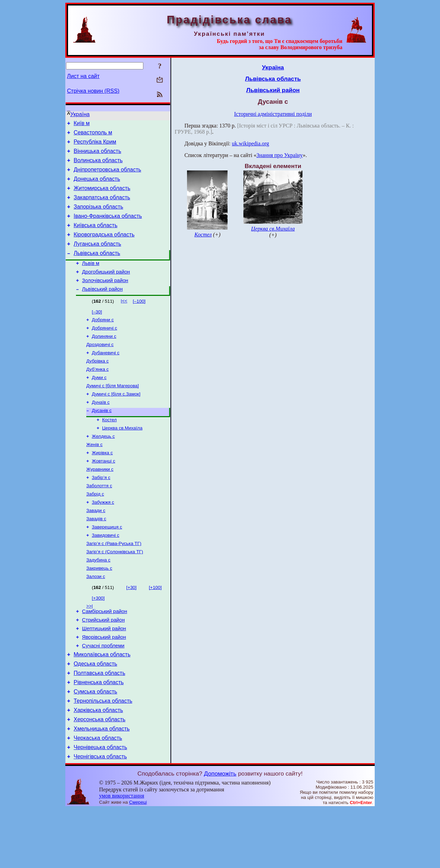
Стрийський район (103, 664)
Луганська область (97, 258)
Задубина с (98, 600)
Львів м (91, 280)
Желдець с (103, 466)
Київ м (82, 124)
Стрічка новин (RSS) (93, 91)
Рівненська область (99, 733)
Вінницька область (97, 155)
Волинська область (98, 165)
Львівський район (102, 309)
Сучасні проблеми (103, 692)
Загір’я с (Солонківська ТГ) (115, 591)
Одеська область (95, 713)
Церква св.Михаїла (122, 457)
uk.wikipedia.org (251, 143)
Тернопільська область (103, 754)
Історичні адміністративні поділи (273, 114)
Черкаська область (98, 795)
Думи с (99, 403)
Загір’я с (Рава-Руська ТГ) (114, 582)
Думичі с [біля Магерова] (113, 411)
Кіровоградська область (104, 248)
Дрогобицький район (106, 289)
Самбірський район (105, 654)
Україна (80, 114)
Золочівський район (105, 299)
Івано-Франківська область (108, 227)
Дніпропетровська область (107, 176)
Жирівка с (102, 484)
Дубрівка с (97, 385)
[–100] (139, 321)
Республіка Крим (95, 145)
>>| (90, 648)
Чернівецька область (100, 805)
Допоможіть (220, 833)
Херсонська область (100, 774)
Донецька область (97, 186)
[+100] (155, 629)
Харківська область (98, 764)
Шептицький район (104, 673)
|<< (124, 320)
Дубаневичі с (106, 376)
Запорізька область (98, 217)
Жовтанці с (103, 493)
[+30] (131, 629)
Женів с (94, 475)
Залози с (96, 618)
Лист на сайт (83, 76)
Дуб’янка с (97, 394)
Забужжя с (103, 538)
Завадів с (96, 555)
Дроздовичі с (100, 367)
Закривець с (99, 609)
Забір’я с (101, 511)
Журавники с (100, 502)
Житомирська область (102, 196)
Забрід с (95, 529)
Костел (109, 448)
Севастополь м (93, 135)
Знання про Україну (280, 155)
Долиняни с (104, 358)
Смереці (138, 861)
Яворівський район (104, 683)
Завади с (96, 547)
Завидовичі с (106, 573)
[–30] (97, 331)
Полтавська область (99, 723)
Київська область (95, 238)
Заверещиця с (107, 564)
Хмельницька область (102, 785)
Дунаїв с (101, 429)
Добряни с (103, 340)
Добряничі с (104, 349)
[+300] (98, 640)
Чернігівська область (100, 816)
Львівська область (97, 269)
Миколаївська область (102, 702)
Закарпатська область (102, 207)
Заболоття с (99, 520)
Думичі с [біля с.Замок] (116, 420)
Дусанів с (102, 438)
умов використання (122, 855)
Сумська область (95, 743)
